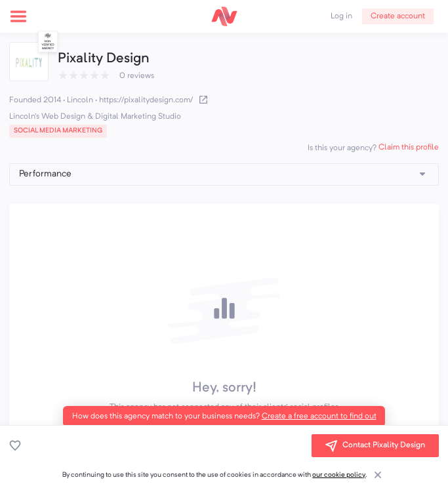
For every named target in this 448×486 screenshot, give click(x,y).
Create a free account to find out (319, 416)
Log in (341, 16)
